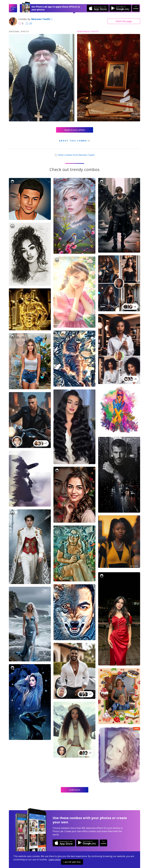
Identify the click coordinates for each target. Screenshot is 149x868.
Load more (75, 790)
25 (29, 23)
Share (124, 21)
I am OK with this (72, 862)
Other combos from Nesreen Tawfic (74, 155)
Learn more (55, 860)
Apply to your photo (75, 130)
